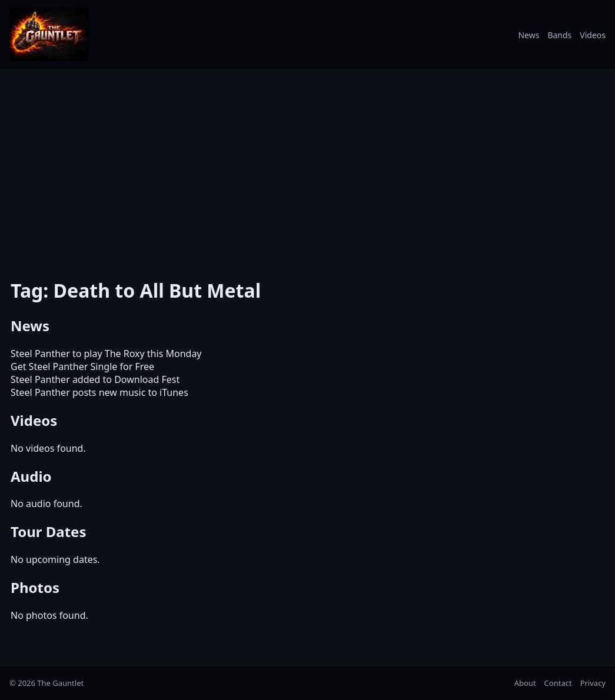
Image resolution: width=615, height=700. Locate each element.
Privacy (593, 683)
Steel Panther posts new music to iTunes (99, 392)
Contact (558, 683)
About (525, 683)
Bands (559, 35)
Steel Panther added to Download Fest (95, 379)
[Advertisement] (307, 166)
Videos (593, 35)
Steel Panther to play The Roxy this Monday (106, 354)
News (528, 35)
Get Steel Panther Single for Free (82, 366)
